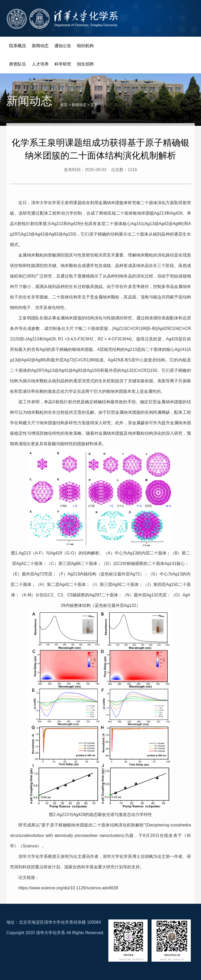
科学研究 (63, 64)
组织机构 (85, 46)
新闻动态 (40, 46)
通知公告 (63, 46)
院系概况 (18, 46)
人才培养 (40, 64)
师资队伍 (18, 64)
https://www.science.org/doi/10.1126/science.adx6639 (68, 888)
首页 (64, 105)
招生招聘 (85, 64)
